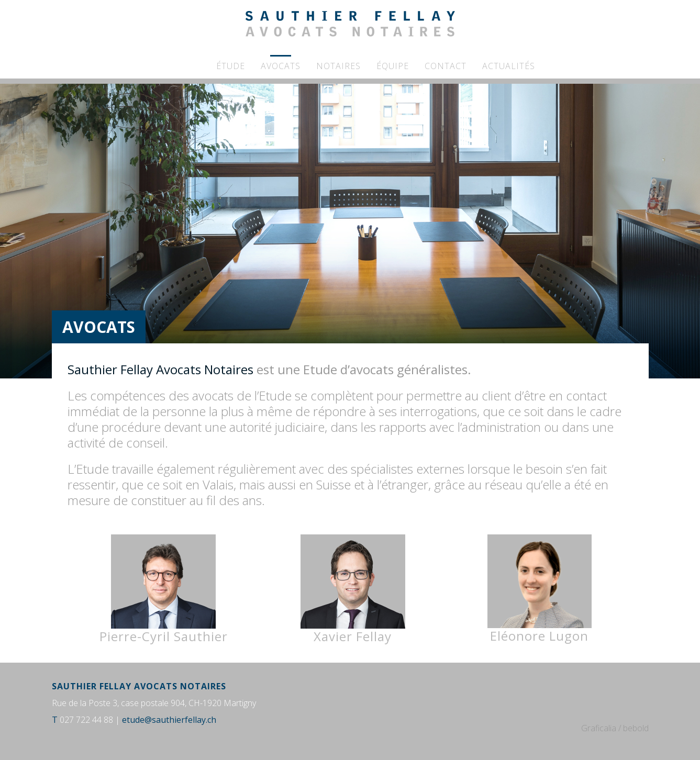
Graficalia (599, 728)
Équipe (393, 66)
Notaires (338, 66)
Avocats (281, 66)
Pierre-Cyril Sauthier (164, 590)
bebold (636, 728)
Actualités (509, 66)
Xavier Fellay (353, 590)
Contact (446, 66)
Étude (231, 66)
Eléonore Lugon (539, 636)
